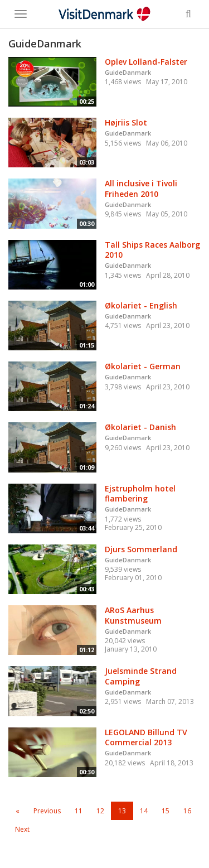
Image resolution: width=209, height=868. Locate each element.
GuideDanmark (128, 72)
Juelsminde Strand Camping (141, 676)
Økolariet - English (141, 305)
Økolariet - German (143, 366)
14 (144, 811)
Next (22, 829)
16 (187, 811)
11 (79, 811)
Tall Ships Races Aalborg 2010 (152, 250)
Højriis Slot (126, 122)
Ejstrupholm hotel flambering (140, 494)
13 (122, 811)
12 (100, 811)
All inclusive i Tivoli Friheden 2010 (141, 189)
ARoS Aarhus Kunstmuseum (133, 615)
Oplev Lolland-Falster (146, 62)
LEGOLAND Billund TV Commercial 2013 (146, 737)
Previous (47, 811)
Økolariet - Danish (140, 427)
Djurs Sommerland (141, 549)
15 (166, 811)
